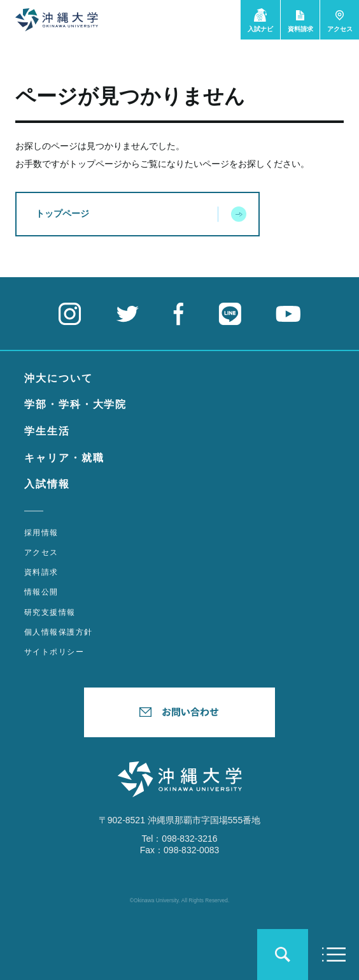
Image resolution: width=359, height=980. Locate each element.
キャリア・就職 (64, 458)
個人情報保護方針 (59, 632)
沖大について (59, 378)
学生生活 (47, 431)
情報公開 (41, 592)
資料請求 (41, 572)
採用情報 (41, 533)
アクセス (41, 552)
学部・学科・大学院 (75, 404)
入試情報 (47, 484)
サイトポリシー (54, 652)
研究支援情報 (50, 612)
